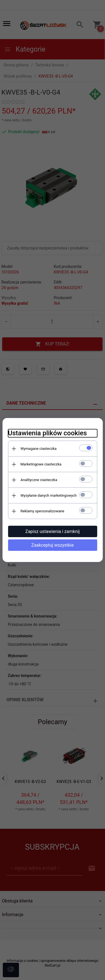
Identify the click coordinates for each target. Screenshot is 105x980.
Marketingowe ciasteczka (41, 464)
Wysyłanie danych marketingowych (49, 495)
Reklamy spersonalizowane (42, 511)
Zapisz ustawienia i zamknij (52, 531)
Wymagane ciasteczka (39, 449)
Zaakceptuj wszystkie (52, 545)
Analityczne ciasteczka (39, 480)
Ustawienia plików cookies (47, 433)
